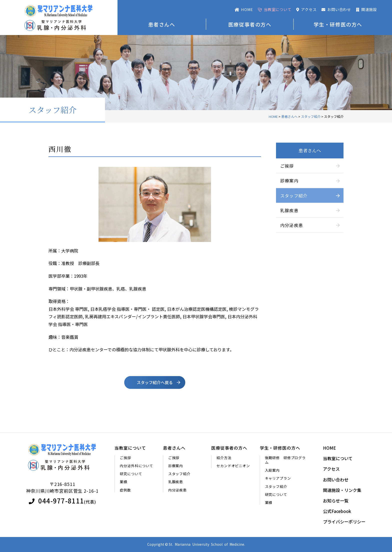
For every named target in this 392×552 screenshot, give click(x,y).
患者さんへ (162, 24)
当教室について (130, 448)
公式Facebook (337, 511)
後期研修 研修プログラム (285, 460)
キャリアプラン (278, 478)
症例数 (125, 490)
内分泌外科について (136, 466)
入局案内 (272, 470)
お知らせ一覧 (336, 501)
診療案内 (289, 181)
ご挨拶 (287, 166)
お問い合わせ (336, 480)
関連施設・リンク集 (342, 490)
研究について (131, 474)
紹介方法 (224, 458)
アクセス (331, 469)
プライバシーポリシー (344, 522)
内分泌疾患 (292, 225)
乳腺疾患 (289, 210)
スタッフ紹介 (294, 196)
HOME (329, 448)
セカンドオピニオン (233, 466)
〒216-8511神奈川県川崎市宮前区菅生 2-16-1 (62, 487)
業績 (123, 482)
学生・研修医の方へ (338, 24)
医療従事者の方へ (250, 24)
